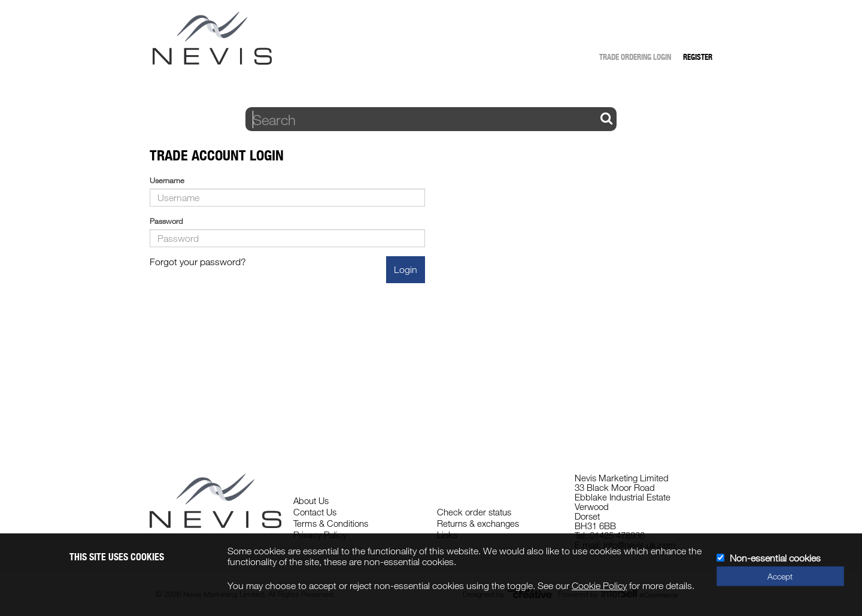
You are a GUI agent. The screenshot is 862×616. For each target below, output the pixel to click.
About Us (311, 500)
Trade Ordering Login (635, 57)
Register (698, 57)
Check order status (474, 512)
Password (166, 221)
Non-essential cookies (775, 558)
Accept (780, 576)
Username (167, 180)
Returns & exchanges (478, 523)
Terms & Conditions (331, 523)
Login (406, 269)
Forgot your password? (198, 262)
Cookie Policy (599, 585)
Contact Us (315, 512)
